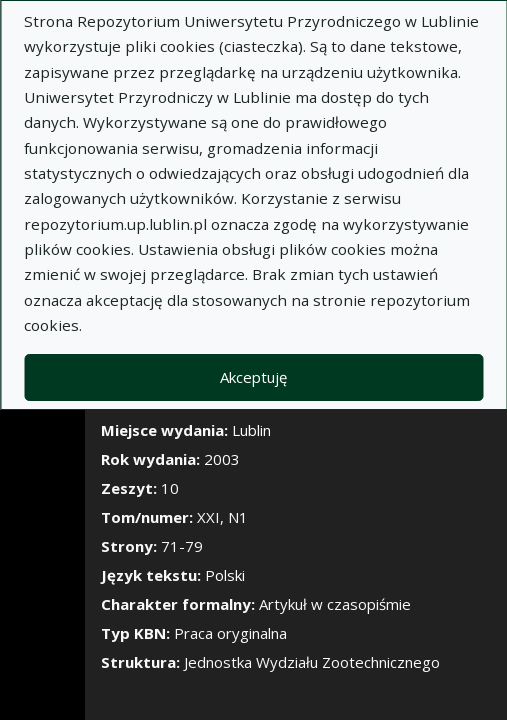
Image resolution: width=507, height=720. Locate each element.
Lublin (251, 430)
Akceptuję (253, 377)
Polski (225, 575)
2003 (222, 459)
